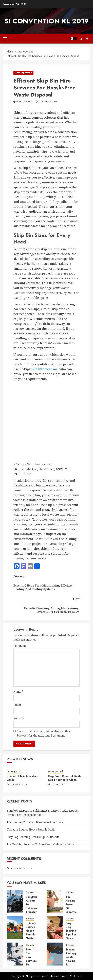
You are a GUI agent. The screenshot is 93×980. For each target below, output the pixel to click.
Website (19, 718)
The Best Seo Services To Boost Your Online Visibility (40, 844)
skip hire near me (44, 369)
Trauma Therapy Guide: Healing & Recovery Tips (72, 961)
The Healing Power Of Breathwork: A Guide (35, 822)
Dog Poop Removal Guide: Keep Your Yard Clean (65, 778)
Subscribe (87, 39)
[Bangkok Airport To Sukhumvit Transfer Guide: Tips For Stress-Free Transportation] (15, 901)
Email (18, 705)
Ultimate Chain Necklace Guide (22, 778)
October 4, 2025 (18, 785)
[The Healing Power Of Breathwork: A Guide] (55, 901)
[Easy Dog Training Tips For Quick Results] (55, 928)
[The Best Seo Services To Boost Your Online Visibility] (15, 954)
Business (30, 892)
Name (18, 692)
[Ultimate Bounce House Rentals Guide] (15, 928)
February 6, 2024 (48, 102)
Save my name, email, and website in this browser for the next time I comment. (43, 733)
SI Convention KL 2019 (46, 21)
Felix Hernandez (25, 102)
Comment (21, 646)
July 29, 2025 (58, 785)
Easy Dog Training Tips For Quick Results (33, 837)
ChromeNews (57, 976)
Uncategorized (23, 73)
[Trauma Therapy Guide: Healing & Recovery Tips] (55, 954)
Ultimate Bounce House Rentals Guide (31, 829)
